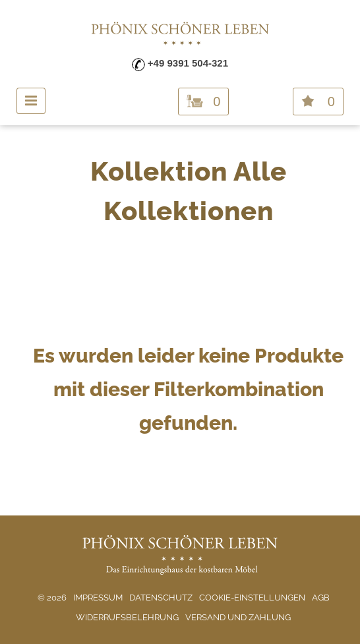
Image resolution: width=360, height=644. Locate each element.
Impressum (98, 598)
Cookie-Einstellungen (252, 598)
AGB (321, 598)
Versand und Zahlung (238, 617)
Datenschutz (161, 598)
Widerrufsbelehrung (127, 617)
